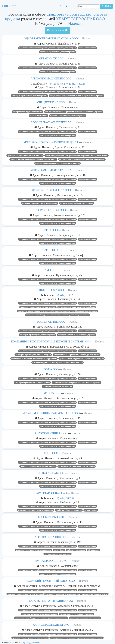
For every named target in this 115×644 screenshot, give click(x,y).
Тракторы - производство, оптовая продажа (58, 52)
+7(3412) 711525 (65, 295)
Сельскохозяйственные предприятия (57, 386)
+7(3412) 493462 (55, 84)
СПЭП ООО (51, 453)
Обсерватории (93, 550)
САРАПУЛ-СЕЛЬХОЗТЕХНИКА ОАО (51, 601)
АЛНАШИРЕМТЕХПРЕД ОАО (51, 625)
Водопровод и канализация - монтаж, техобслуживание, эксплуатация (46, 311)
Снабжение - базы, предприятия (69, 510)
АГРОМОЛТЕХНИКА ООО (51, 433)
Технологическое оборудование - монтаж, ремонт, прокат (33, 159)
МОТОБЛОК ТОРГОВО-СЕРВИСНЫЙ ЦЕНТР (51, 142)
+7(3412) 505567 (65, 498)
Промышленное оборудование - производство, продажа (57, 163)
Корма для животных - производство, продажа (77, 335)
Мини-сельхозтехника (87, 48)
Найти (106, 6)
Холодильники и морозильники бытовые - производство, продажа (77, 96)
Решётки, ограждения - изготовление (85, 618)
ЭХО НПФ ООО (51, 393)
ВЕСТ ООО (51, 230)
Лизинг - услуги (91, 510)
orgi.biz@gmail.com (31, 643)
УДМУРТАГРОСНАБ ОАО (80, 19)
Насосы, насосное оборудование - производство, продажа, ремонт (41, 618)
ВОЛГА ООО (51, 369)
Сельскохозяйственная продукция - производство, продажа (76, 382)
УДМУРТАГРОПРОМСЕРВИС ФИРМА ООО (51, 39)
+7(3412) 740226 (76, 84)
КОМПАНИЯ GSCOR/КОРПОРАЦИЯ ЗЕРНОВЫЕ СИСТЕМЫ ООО (51, 342)
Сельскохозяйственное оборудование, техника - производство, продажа (47, 48)
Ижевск (75, 23)
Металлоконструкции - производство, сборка (77, 307)
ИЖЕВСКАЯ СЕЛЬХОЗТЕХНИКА (51, 170)
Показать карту (57, 30)
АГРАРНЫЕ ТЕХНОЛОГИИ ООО (51, 190)
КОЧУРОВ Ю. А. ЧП (51, 250)
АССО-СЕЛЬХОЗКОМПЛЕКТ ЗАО (51, 122)
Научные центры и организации (57, 554)
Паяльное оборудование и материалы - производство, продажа (57, 362)
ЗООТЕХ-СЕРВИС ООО (51, 322)
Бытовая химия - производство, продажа (77, 203)
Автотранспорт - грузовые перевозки (28, 112)
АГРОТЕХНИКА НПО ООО (51, 537)
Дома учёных (59, 550)
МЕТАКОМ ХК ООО (51, 59)
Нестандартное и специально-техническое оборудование (82, 159)
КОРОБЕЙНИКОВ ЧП (51, 517)
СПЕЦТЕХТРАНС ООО (51, 102)
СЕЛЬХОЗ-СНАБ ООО (51, 473)
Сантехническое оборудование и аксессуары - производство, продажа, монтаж (57, 315)
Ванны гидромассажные (87, 311)
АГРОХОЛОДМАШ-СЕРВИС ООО (51, 79)
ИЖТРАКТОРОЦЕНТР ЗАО (51, 561)
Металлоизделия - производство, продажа (76, 614)
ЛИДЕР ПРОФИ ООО (51, 290)
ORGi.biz (9, 6)
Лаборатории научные (76, 550)
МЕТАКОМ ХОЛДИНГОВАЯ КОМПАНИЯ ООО (51, 413)
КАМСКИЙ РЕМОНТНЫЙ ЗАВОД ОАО (51, 581)
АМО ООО (51, 270)
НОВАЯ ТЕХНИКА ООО (51, 210)
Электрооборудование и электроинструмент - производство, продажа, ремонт (76, 155)
